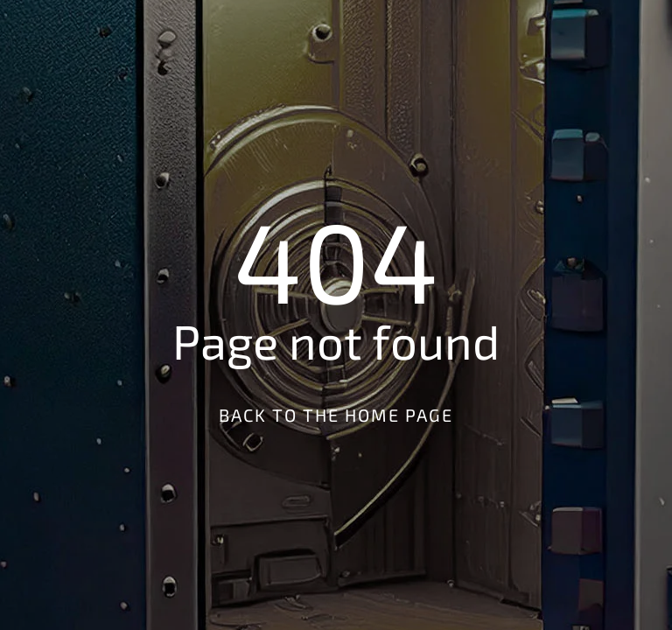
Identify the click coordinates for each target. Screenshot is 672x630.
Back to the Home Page (336, 415)
